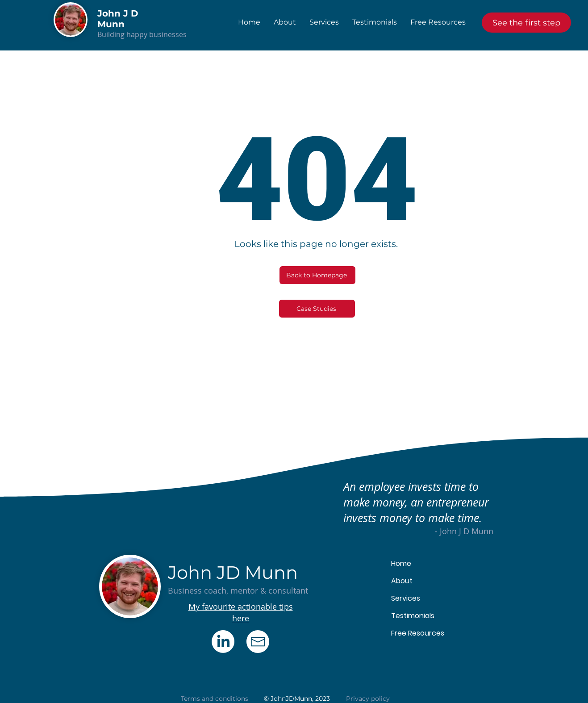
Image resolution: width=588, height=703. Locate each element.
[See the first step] (526, 23)
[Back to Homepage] (317, 275)
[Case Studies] (317, 309)
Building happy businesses (142, 34)
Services (406, 598)
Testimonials (413, 616)
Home (401, 563)
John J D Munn (118, 19)
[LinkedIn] (223, 642)
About (402, 581)
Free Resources (418, 633)
